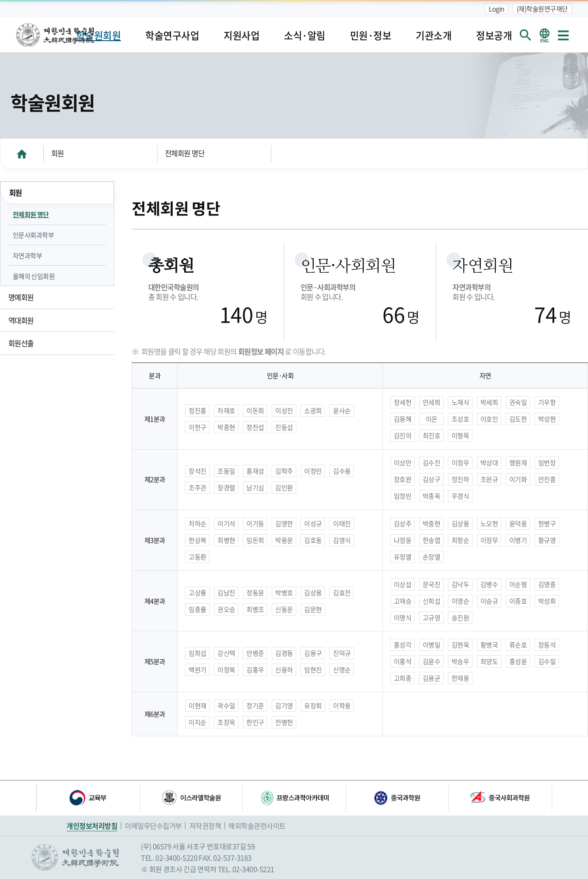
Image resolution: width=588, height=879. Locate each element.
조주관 (198, 488)
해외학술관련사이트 (257, 826)
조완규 (489, 479)
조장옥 (226, 722)
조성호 (460, 419)
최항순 (460, 540)
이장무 (489, 540)
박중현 (432, 524)
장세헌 (403, 402)
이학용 (342, 706)
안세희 (432, 402)
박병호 (284, 593)
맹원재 (518, 463)
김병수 (489, 584)
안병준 (255, 653)
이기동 (255, 524)
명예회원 (21, 297)
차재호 (226, 411)
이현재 (198, 706)
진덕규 (342, 653)
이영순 (460, 601)
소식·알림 (305, 35)
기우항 (547, 402)
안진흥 (547, 479)
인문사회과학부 (33, 235)
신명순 (342, 670)
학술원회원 (99, 35)
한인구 (255, 722)
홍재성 (255, 471)
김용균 (432, 678)
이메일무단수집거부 (153, 826)
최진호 (432, 436)
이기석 (226, 524)
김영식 (342, 540)
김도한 (518, 419)
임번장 (547, 463)
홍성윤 (518, 661)
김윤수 (432, 661)
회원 (58, 153)
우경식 (460, 496)
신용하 (284, 670)
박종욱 (432, 496)
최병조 (255, 609)
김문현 (313, 609)
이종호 (518, 601)
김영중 (547, 584)
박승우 (460, 661)
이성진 (284, 411)
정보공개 (494, 35)
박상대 (489, 463)
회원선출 (21, 343)
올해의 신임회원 (34, 276)
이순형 (518, 584)
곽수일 (226, 706)
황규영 (547, 540)
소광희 (313, 411)
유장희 (313, 706)
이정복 (226, 670)
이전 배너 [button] (29, 798)
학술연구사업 (172, 35)
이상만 (403, 463)
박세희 (489, 402)
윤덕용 (518, 524)
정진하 (460, 479)
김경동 (284, 653)
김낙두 (460, 584)
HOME (22, 154)
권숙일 (518, 402)
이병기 (518, 540)
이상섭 (403, 584)
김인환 (284, 488)
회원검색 (525, 35)
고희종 (403, 678)
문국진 (432, 584)
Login (497, 9)
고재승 (403, 601)
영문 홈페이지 (544, 35)
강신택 (226, 653)
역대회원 (21, 320)
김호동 (313, 540)
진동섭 (284, 427)
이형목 (460, 436)
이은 (432, 419)
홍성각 (403, 645)
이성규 (313, 524)
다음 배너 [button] (559, 798)
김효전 (342, 593)
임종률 (198, 609)
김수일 (547, 661)
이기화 (518, 479)
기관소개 (434, 35)
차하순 (198, 524)
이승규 (489, 601)
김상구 (432, 479)
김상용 (460, 524)
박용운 (284, 540)
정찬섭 (255, 427)
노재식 (460, 402)
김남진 (226, 593)
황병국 (489, 645)
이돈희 (255, 411)
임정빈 (403, 496)
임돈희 (255, 540)
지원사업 (241, 35)
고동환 (198, 557)
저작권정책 (205, 826)
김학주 (284, 471)
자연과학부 (28, 256)
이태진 (342, 524)
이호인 (489, 419)
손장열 (432, 557)
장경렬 (226, 488)
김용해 (403, 419)
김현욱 (460, 645)
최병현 (226, 540)
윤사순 (342, 411)
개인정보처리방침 (92, 826)
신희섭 (432, 601)
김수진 (432, 463)
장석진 (198, 471)
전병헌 (284, 722)
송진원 (460, 618)
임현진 (313, 670)
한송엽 (432, 540)
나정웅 (403, 540)
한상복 (198, 540)
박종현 (226, 427)
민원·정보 (371, 35)
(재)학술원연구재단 (542, 9)
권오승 (226, 609)
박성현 (547, 419)
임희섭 (198, 653)
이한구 (198, 427)
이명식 (403, 618)
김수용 (342, 471)
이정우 (460, 463)
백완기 (198, 670)
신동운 (284, 609)
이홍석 (403, 661)
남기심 (255, 488)
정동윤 (255, 593)
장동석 (547, 645)
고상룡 (198, 593)
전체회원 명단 (185, 153)
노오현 (489, 524)
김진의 (403, 436)
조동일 (226, 471)
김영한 (284, 524)
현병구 (547, 524)
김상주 (403, 524)
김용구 (313, 653)
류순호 (518, 645)
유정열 (403, 557)
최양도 (489, 661)
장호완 (403, 479)
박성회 (547, 601)
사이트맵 (563, 35)
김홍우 (255, 670)
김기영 (284, 706)
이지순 (198, 722)
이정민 (313, 471)
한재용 (460, 678)
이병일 (432, 645)
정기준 (255, 706)
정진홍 (198, 411)
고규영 (432, 618)
